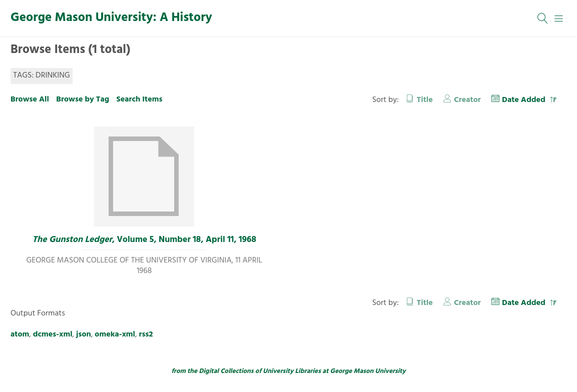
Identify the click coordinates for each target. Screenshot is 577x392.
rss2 (146, 334)
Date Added (525, 100)
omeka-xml (115, 334)
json (84, 334)
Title (425, 100)
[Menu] (559, 18)
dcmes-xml (53, 334)
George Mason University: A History (111, 18)
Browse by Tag (83, 99)
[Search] (543, 18)
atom (20, 334)
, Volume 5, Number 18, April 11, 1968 (144, 240)
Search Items (139, 99)
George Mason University (368, 371)
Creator (467, 100)
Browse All (30, 99)
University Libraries (292, 371)
